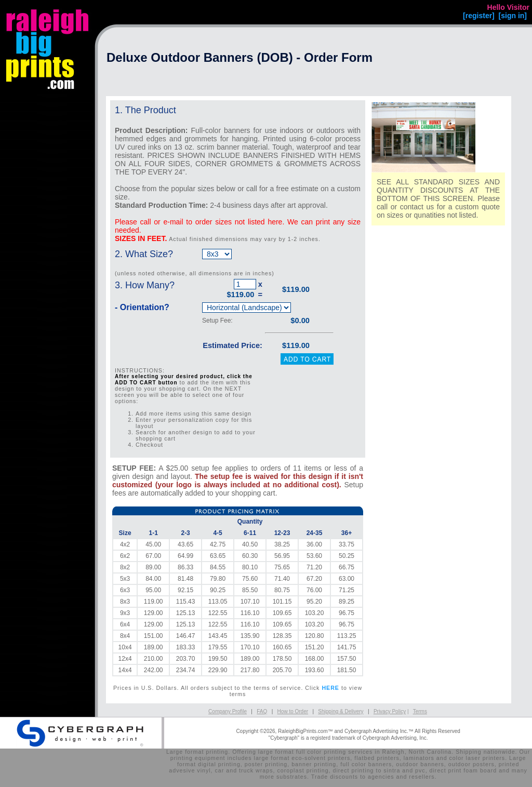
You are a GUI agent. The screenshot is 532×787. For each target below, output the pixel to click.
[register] (479, 16)
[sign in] (513, 16)
